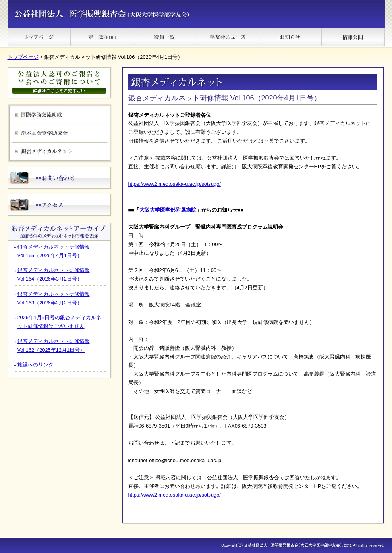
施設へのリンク (36, 365)
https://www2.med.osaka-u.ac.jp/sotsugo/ (175, 184)
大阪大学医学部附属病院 (168, 210)
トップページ (23, 57)
